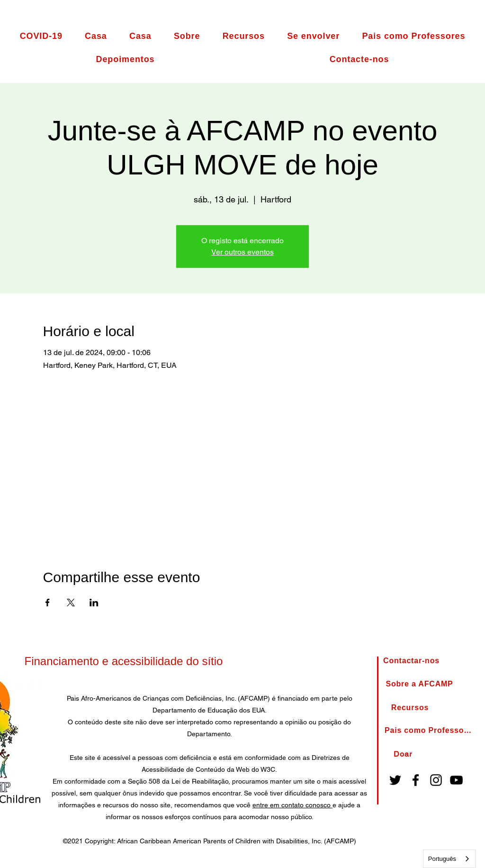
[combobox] (449, 859)
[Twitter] (395, 780)
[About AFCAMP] (419, 684)
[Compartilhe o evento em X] (71, 603)
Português (442, 859)
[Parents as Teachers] (429, 731)
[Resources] (410, 708)
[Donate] (403, 754)
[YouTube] (456, 780)
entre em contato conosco (292, 805)
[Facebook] (416, 780)
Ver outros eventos (242, 252)
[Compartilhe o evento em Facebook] (48, 603)
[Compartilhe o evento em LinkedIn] (94, 603)
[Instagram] (436, 780)
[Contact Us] (411, 661)
